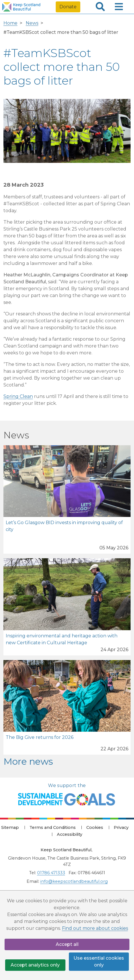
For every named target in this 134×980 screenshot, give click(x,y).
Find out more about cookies (95, 928)
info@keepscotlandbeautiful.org (74, 881)
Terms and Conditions (53, 827)
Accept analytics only (35, 965)
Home (10, 23)
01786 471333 (51, 873)
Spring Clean (18, 396)
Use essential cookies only (99, 962)
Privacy (121, 827)
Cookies (95, 827)
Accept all (67, 944)
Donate (68, 7)
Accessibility (70, 834)
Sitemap (10, 827)
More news (28, 761)
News (32, 23)
